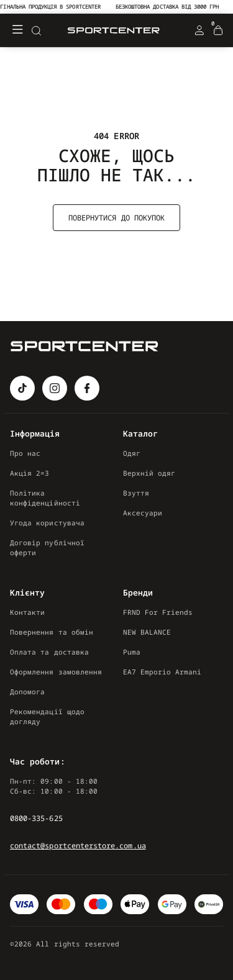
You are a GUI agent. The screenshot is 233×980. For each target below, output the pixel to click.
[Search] (36, 30)
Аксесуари (143, 513)
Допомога (27, 692)
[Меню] (17, 30)
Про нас (25, 453)
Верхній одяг (149, 473)
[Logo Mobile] (114, 31)
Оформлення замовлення (56, 672)
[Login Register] (199, 30)
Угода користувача (47, 523)
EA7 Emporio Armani (162, 672)
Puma (132, 652)
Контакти (27, 612)
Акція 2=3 (30, 473)
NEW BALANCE (147, 632)
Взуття (136, 493)
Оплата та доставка (49, 652)
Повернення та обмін (52, 632)
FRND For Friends (158, 612)
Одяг (132, 453)
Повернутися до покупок (116, 218)
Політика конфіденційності (45, 498)
